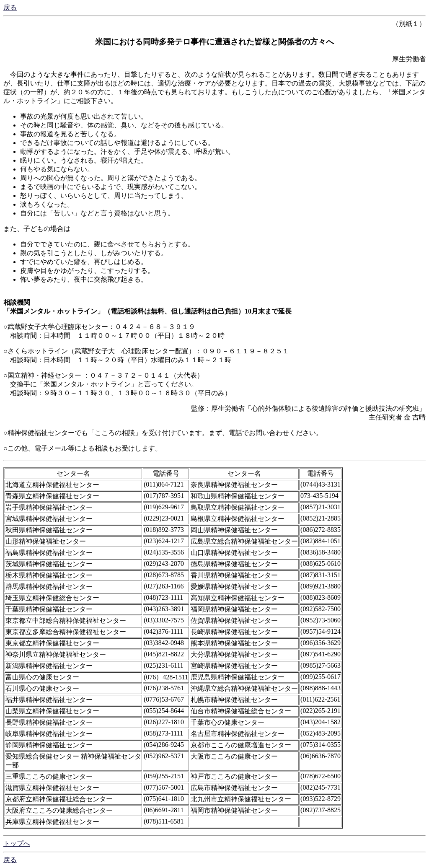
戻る (10, 7)
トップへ (17, 843)
